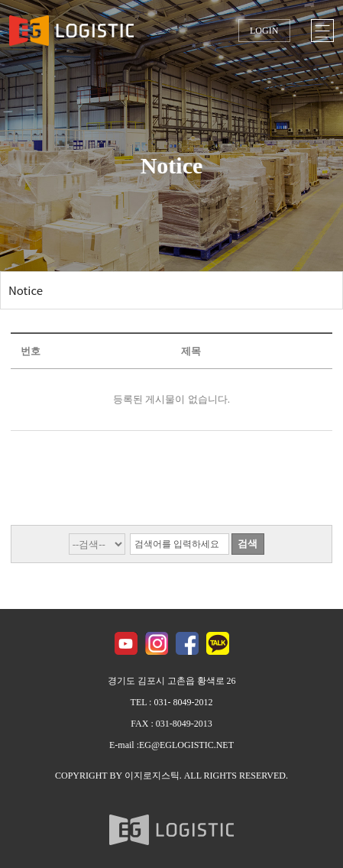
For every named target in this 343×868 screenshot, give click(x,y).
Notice (26, 290)
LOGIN (264, 31)
